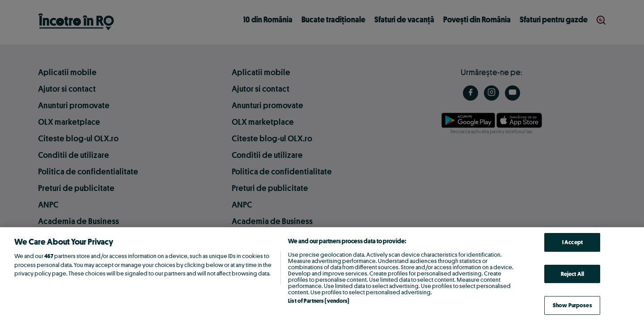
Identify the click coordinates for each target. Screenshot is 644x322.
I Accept (572, 242)
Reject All (572, 274)
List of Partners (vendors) (319, 301)
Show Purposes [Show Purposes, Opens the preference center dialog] (572, 305)
